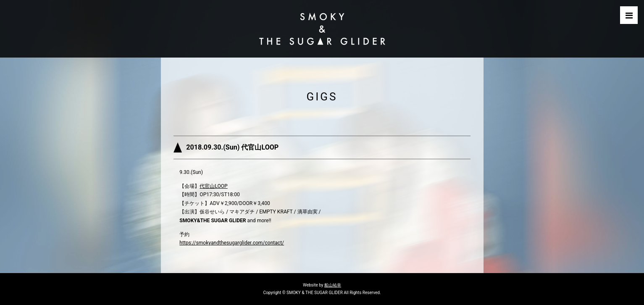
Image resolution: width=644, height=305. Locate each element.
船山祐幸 (333, 285)
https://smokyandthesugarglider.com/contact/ (232, 243)
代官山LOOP (213, 186)
